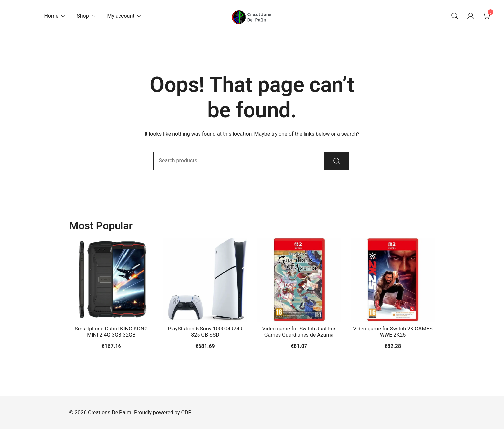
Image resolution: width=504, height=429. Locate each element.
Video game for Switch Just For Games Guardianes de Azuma (299, 332)
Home (51, 16)
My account (121, 16)
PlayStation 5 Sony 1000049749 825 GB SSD (205, 332)
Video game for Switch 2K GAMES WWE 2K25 (393, 332)
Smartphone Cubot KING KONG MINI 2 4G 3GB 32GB (111, 332)
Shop (83, 16)
